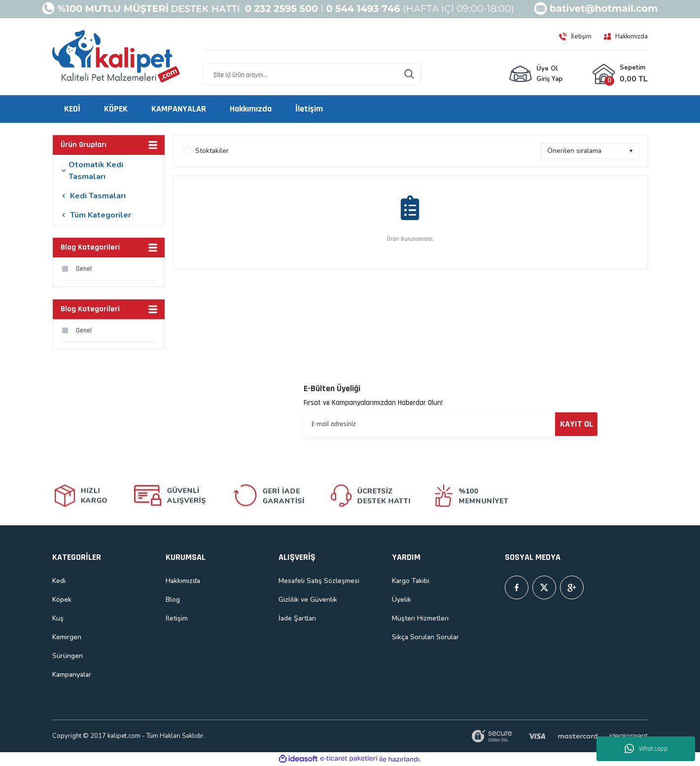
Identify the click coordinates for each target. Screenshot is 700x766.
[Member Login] (536, 74)
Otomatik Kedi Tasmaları (96, 171)
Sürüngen (68, 656)
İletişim (177, 618)
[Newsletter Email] (451, 424)
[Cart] (620, 74)
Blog (173, 600)
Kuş (58, 618)
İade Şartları (297, 618)
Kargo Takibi (411, 581)
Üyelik (402, 600)
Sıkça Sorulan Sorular (425, 637)
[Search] (312, 74)
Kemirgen (67, 637)
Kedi (59, 581)
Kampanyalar (72, 675)
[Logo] (116, 57)
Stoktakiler (212, 151)
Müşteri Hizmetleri (420, 618)
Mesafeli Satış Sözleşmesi (319, 581)
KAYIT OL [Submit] (577, 424)
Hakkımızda (183, 581)
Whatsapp (646, 749)
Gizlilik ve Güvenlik (308, 600)
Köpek (62, 600)
